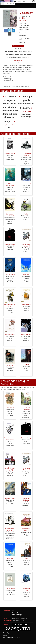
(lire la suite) (18, 60)
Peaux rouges (10, 408)
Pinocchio (26, 274)
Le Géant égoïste (10, 335)
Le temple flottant (10, 498)
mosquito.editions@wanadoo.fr (20, 618)
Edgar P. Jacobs (10, 589)
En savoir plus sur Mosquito (11, 633)
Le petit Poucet (26, 184)
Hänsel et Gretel (10, 274)
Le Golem (10, 365)
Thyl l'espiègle (26, 304)
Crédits (5, 635)
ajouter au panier (18, 46)
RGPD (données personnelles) (11, 637)
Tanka (26, 559)
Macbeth (26, 214)
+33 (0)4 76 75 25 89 (18, 620)
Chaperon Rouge (10, 244)
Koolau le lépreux (26, 335)
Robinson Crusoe (10, 154)
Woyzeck (26, 365)
